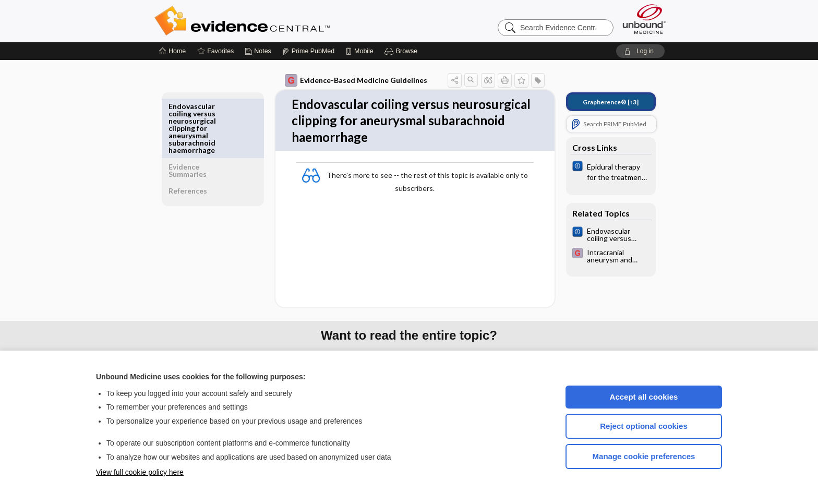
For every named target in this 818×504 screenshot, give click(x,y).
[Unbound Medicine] (644, 19)
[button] (402, 51)
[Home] (172, 51)
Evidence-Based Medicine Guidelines (349, 80)
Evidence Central (284, 21)
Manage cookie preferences (644, 456)
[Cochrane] (604, 171)
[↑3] (603, 102)
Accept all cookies (644, 397)
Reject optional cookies (644, 426)
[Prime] (308, 51)
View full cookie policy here (140, 472)
